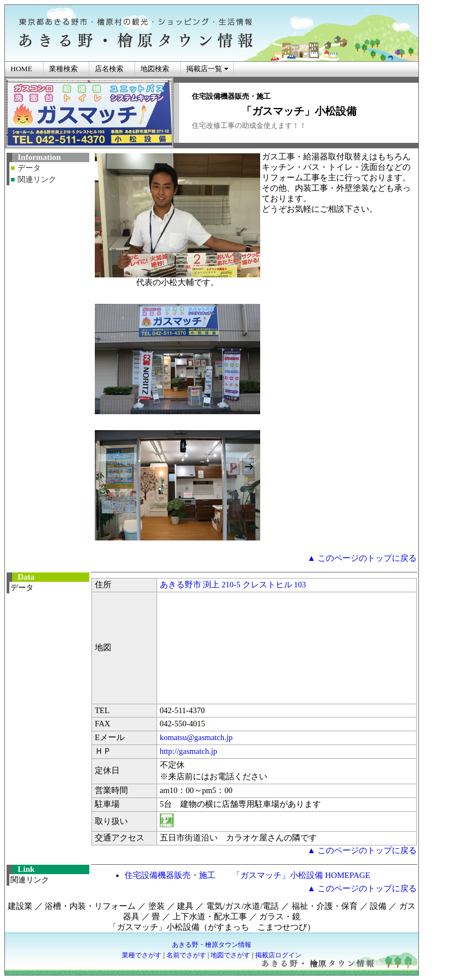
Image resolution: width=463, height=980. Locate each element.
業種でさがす (142, 955)
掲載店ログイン (278, 955)
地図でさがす (230, 955)
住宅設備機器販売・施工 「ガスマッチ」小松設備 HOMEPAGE (247, 875)
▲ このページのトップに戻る (362, 558)
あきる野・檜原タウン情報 (212, 945)
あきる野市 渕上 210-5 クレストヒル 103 (233, 585)
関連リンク (37, 180)
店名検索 (109, 69)
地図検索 (155, 69)
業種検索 (63, 69)
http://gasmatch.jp (189, 751)
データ (29, 168)
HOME (21, 69)
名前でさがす (186, 955)
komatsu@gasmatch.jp (196, 737)
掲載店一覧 (204, 69)
